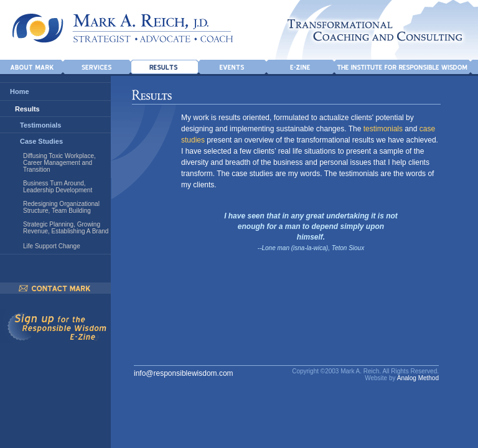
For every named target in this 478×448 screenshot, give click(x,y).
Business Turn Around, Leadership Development (58, 187)
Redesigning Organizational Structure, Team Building (61, 207)
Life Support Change (52, 246)
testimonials (383, 129)
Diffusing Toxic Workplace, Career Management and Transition (59, 163)
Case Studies (41, 141)
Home (20, 91)
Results (27, 109)
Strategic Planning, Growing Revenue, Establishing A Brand (66, 228)
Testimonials (40, 125)
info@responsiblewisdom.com (184, 373)
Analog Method (418, 378)
